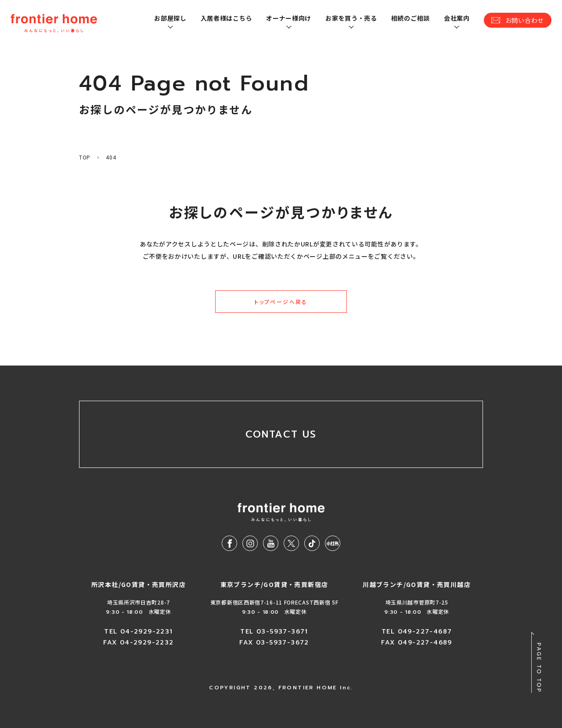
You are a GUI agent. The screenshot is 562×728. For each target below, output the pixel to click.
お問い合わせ (525, 20)
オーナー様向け (289, 18)
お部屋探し (170, 18)
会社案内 (457, 18)
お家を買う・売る (351, 18)
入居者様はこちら (227, 18)
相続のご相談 (411, 18)
